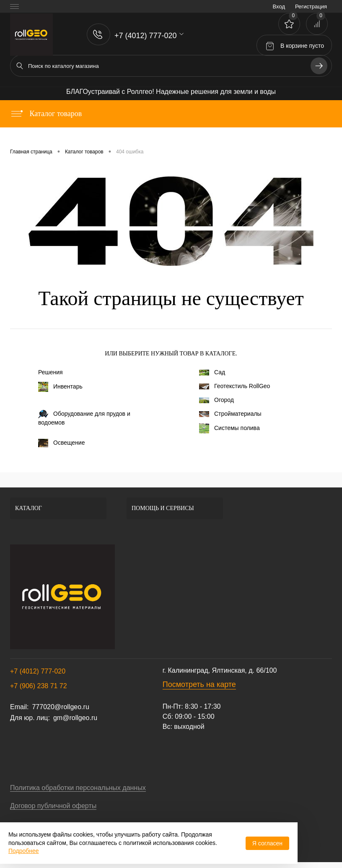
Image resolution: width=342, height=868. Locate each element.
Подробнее (24, 851)
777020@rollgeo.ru (60, 707)
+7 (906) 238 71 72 (39, 686)
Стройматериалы (230, 414)
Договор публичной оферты (53, 806)
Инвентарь (60, 387)
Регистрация (311, 6)
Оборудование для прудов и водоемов (84, 418)
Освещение (61, 443)
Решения (51, 372)
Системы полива (229, 428)
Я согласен (267, 843)
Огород (216, 400)
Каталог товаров (46, 114)
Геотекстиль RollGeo (234, 386)
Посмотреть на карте (199, 684)
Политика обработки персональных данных (78, 788)
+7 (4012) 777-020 (38, 671)
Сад (212, 372)
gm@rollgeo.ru (75, 718)
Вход (279, 6)
